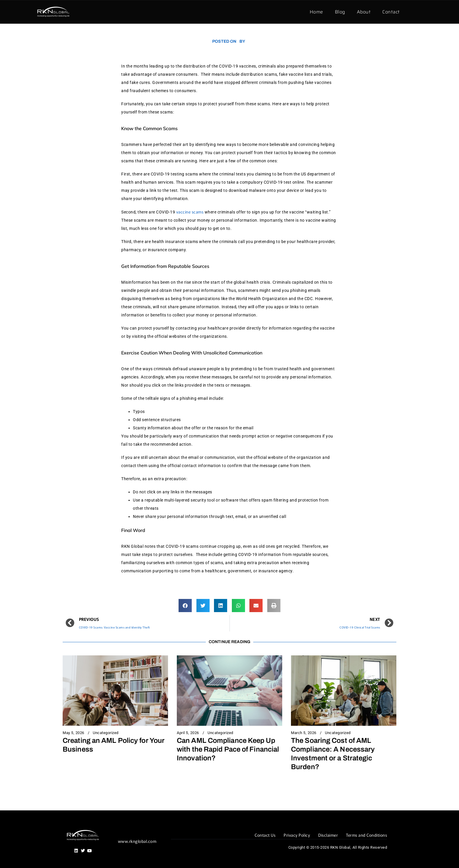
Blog (340, 12)
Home (316, 12)
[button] (185, 606)
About (364, 12)
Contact (391, 12)
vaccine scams (190, 212)
